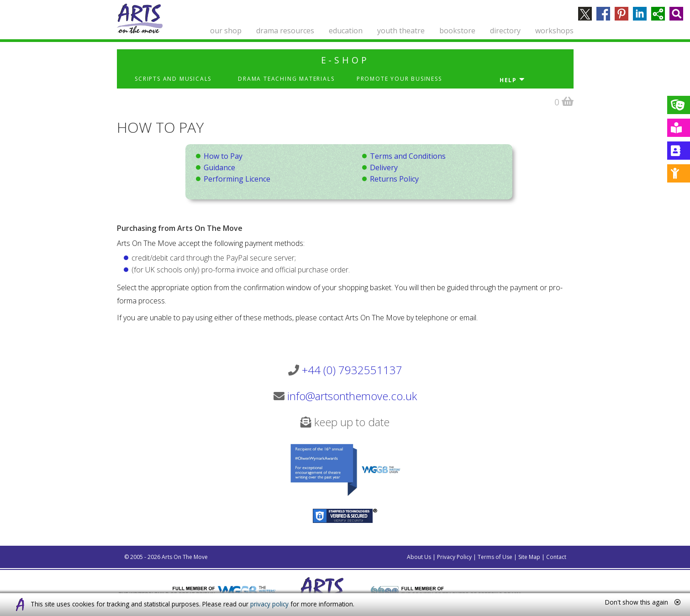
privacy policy (269, 604)
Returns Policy (394, 179)
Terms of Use (495, 557)
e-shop (345, 60)
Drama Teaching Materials (286, 79)
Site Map (529, 557)
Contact (556, 557)
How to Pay (223, 156)
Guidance (219, 167)
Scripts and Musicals (173, 79)
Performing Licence (237, 179)
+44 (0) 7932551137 (352, 370)
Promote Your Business (399, 79)
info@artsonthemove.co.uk (352, 396)
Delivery (384, 167)
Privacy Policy (454, 557)
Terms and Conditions (408, 156)
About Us (419, 557)
